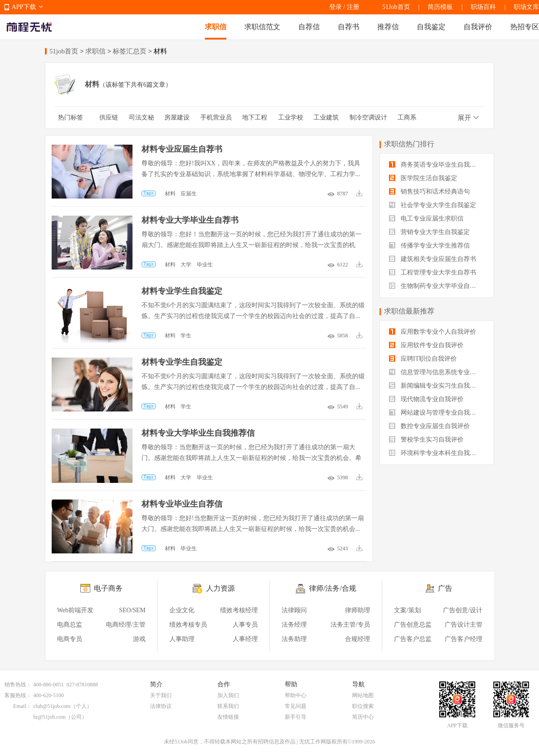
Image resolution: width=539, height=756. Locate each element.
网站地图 (363, 695)
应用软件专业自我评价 (426, 345)
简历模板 (440, 7)
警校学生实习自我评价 (426, 440)
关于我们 (161, 695)
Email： (22, 706)
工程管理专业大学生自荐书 (433, 272)
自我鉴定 (431, 27)
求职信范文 (262, 27)
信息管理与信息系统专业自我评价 (437, 372)
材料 (170, 194)
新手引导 (296, 717)
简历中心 (363, 717)
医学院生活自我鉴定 (423, 178)
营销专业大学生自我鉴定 (429, 232)
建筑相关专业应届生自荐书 (433, 259)
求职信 (216, 27)
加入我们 (228, 695)
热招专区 (525, 27)
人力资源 (221, 588)
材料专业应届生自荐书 (182, 149)
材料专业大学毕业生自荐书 (190, 220)
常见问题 (296, 706)
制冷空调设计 (368, 117)
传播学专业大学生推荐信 (429, 245)
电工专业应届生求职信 (426, 219)
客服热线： (18, 695)
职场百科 (483, 7)
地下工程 (255, 117)
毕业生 (205, 265)
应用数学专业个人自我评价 (433, 332)
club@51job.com (52, 706)
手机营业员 (216, 117)
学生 (186, 336)
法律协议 (161, 706)
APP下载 (24, 7)
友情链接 (228, 717)
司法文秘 (141, 117)
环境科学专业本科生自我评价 (436, 453)
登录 (336, 7)
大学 (186, 265)
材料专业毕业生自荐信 (182, 504)
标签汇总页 (130, 51)
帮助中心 (296, 695)
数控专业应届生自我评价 (429, 426)
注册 (353, 7)
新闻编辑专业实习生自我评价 (436, 386)
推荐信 (388, 27)
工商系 (407, 117)
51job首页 (64, 51)
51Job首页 (396, 7)
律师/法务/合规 (333, 588)
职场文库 (526, 7)
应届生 (189, 194)
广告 (445, 588)
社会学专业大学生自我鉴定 (433, 205)
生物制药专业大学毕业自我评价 (437, 286)
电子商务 (108, 588)
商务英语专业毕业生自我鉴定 (436, 165)
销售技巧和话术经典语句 (429, 192)
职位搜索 (363, 706)
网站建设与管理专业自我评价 (436, 413)
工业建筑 (326, 117)
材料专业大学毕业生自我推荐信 (198, 433)
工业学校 (291, 117)
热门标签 (71, 117)
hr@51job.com (49, 717)
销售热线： (18, 685)
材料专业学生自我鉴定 (182, 291)
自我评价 (478, 27)
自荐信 (309, 27)
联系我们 (228, 706)
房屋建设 (177, 117)
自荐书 (349, 27)
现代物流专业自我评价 (426, 399)
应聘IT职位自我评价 (423, 359)
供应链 (109, 117)
